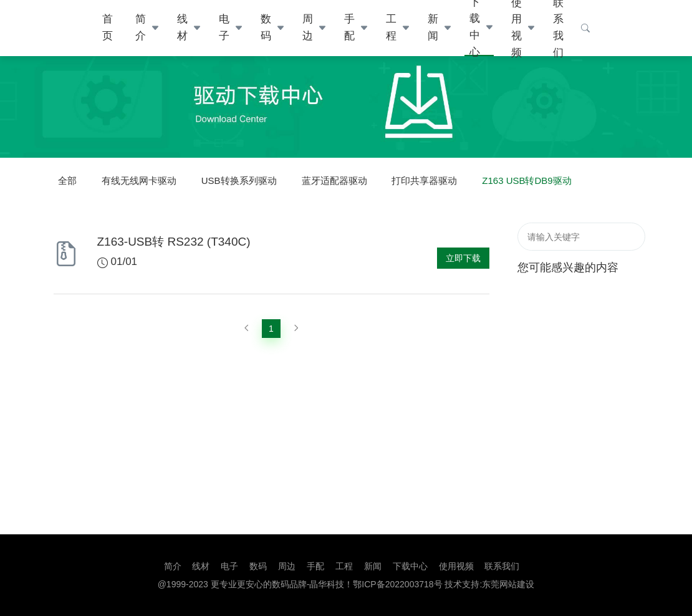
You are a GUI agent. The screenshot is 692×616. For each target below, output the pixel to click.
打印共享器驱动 (424, 180)
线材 (182, 27)
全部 (67, 180)
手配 (349, 27)
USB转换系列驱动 (239, 180)
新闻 (433, 27)
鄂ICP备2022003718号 (397, 584)
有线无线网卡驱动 (139, 180)
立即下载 (463, 258)
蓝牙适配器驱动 (334, 180)
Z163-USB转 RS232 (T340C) (174, 242)
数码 (266, 27)
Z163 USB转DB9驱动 (526, 180)
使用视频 (456, 566)
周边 (308, 27)
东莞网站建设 (508, 584)
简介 (141, 27)
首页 (108, 27)
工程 (391, 27)
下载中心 (410, 566)
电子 (224, 27)
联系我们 (502, 566)
